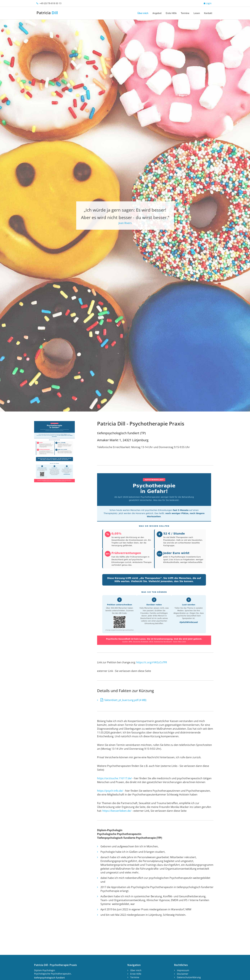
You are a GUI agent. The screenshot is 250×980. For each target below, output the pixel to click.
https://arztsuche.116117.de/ (115, 857)
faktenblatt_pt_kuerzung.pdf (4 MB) (123, 778)
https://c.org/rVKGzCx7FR (152, 741)
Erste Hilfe (171, 13)
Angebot (157, 13)
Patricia (47, 13)
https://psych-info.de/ (110, 869)
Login (208, 3)
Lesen (197, 13)
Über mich (143, 13)
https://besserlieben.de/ (117, 889)
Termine (185, 13)
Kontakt (208, 13)
